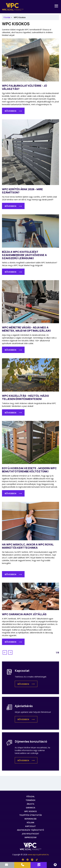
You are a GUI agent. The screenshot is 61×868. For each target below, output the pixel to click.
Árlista (30, 804)
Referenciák (31, 819)
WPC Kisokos (20, 17)
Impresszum (30, 837)
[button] (26, 684)
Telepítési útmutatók (31, 815)
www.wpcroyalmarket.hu (38, 855)
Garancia (30, 808)
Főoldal (7, 17)
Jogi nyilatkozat (31, 834)
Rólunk (31, 822)
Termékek (30, 800)
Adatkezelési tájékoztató (30, 830)
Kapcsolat (30, 826)
